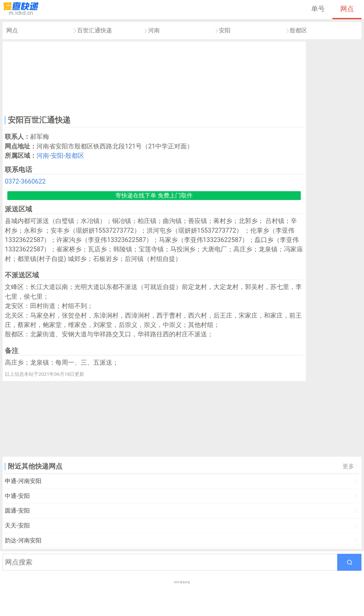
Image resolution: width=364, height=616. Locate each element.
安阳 (225, 30)
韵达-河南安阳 (23, 541)
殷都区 (298, 30)
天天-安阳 (17, 526)
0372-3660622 (25, 181)
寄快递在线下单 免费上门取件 (154, 196)
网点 (347, 9)
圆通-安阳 (17, 511)
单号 (318, 9)
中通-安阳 (17, 496)
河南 (154, 30)
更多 (348, 466)
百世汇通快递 (95, 30)
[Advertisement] (154, 77)
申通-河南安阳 (23, 481)
